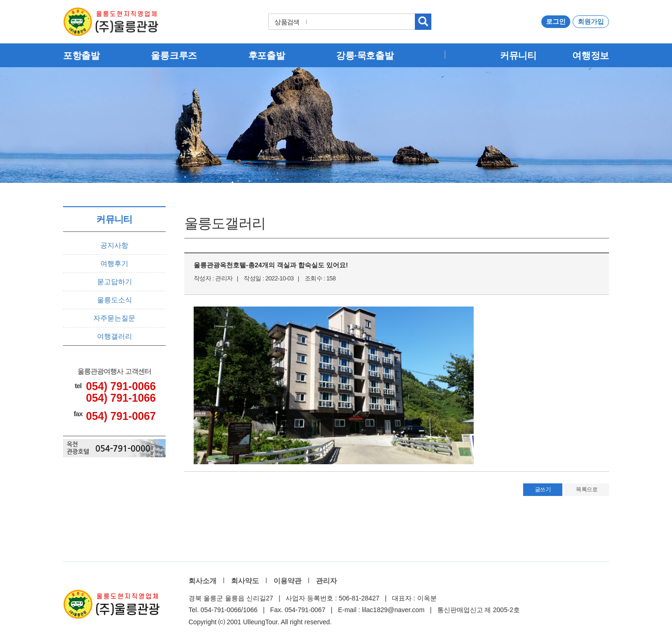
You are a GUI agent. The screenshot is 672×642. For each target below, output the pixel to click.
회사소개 (203, 581)
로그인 (556, 21)
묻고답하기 (115, 282)
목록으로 (587, 489)
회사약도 (245, 581)
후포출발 (267, 56)
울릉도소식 (115, 300)
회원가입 (591, 21)
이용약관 (287, 581)
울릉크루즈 (174, 56)
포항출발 (81, 56)
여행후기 (114, 263)
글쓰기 (543, 489)
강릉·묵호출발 (365, 56)
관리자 (326, 581)
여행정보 (591, 56)
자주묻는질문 (114, 318)
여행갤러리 (115, 336)
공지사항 (114, 245)
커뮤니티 (518, 56)
